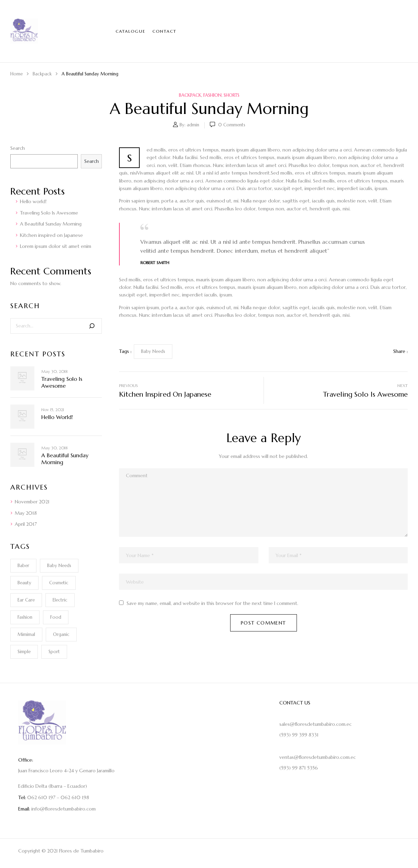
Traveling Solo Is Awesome (49, 213)
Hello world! (33, 201)
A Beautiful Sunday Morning (51, 224)
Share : (400, 351)
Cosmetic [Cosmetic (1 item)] (59, 583)
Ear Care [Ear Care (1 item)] (26, 600)
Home (17, 74)
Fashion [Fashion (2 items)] (25, 617)
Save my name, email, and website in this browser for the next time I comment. (212, 603)
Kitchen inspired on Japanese (51, 235)
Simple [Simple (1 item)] (24, 652)
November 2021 (32, 502)
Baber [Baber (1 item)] (23, 566)
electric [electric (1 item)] (60, 600)
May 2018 (26, 513)
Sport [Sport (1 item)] (54, 652)
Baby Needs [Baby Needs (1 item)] (59, 566)
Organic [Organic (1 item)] (61, 634)
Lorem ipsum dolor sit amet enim (56, 246)
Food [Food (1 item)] (56, 617)
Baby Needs (153, 351)
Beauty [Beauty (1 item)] (24, 583)
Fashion (212, 95)
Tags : (125, 351)
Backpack (42, 74)
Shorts (232, 95)
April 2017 (26, 524)
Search (18, 148)
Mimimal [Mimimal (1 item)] (26, 634)
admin (193, 125)
